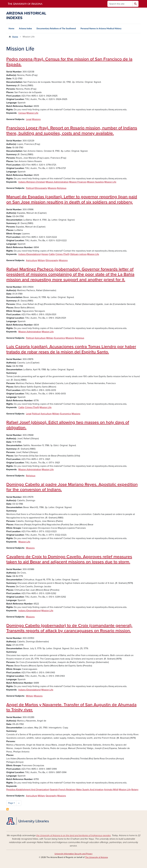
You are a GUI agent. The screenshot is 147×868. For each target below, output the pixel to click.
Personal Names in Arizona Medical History (101, 28)
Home (11, 28)
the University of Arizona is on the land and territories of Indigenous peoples (73, 835)
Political (30, 188)
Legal (29, 119)
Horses (45, 254)
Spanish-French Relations (63, 790)
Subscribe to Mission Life (7, 809)
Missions (36, 119)
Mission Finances (78, 182)
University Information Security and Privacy (73, 854)
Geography (51, 796)
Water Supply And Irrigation (90, 790)
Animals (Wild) (111, 790)
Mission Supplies (95, 182)
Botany (135, 790)
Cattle (52, 254)
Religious (62, 188)
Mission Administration (57, 182)
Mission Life (32, 113)
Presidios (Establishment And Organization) (28, 790)
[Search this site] (120, 4)
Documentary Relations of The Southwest (56, 28)
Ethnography (41, 188)
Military (41, 260)
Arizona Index (25, 28)
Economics (60, 338)
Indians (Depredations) (30, 254)
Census (22, 113)
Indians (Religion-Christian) (32, 182)
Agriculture (32, 260)
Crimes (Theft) (62, 254)
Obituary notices (78, 254)
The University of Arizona (96, 857)
